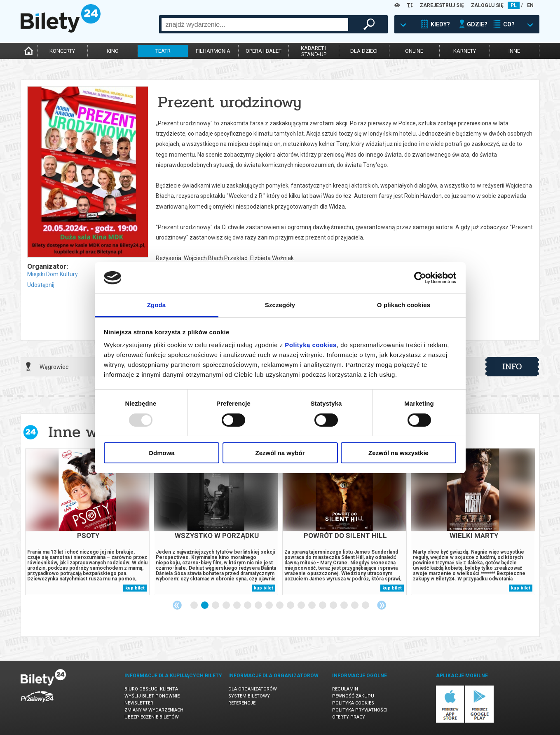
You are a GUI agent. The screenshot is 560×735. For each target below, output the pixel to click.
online (414, 51)
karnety (465, 51)
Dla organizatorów (253, 689)
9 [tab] (280, 606)
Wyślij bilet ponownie (152, 696)
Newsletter (139, 703)
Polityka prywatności (360, 710)
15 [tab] (344, 606)
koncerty (62, 51)
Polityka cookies (353, 703)
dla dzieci (364, 51)
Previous (177, 605)
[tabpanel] (87, 522)
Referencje (242, 703)
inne (514, 51)
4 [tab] (227, 606)
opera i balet (264, 51)
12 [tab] (312, 606)
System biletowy (249, 696)
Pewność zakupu (353, 696)
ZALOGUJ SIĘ (487, 5)
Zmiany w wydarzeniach (154, 710)
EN (530, 5)
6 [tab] (248, 606)
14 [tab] (334, 606)
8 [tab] (269, 606)
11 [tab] (302, 606)
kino (113, 51)
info (512, 366)
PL (514, 5)
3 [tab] (216, 606)
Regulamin (345, 689)
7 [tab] (259, 606)
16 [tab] (355, 606)
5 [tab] (237, 606)
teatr (163, 51)
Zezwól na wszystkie (398, 453)
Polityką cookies (311, 345)
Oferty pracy (349, 717)
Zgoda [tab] (157, 305)
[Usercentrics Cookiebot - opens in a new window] (420, 278)
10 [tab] (291, 606)
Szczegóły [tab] (280, 305)
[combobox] (255, 24)
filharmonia (213, 51)
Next (382, 605)
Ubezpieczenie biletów (152, 717)
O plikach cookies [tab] (404, 305)
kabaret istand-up (314, 51)
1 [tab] (194, 606)
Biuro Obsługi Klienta (151, 689)
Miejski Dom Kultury (53, 274)
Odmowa (161, 453)
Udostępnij (41, 285)
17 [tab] (366, 606)
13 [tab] (323, 606)
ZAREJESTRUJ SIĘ (442, 5)
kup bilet (135, 588)
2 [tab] (205, 606)
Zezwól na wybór (280, 453)
